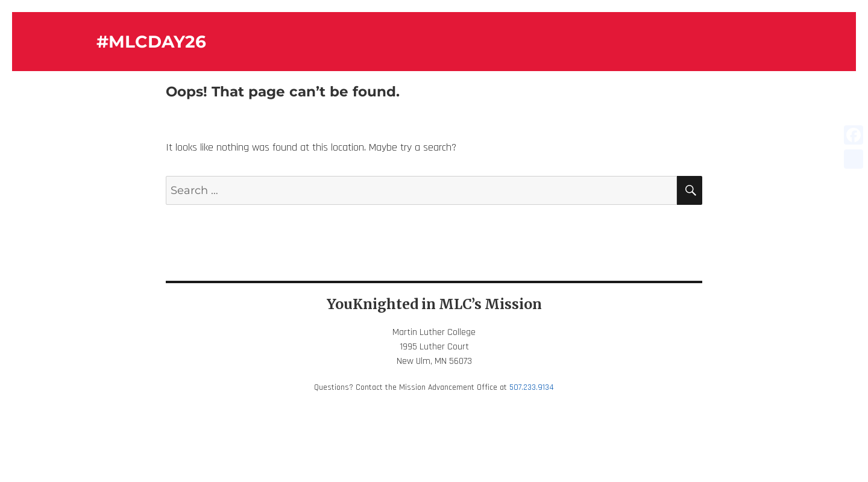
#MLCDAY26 (151, 42)
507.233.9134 (532, 387)
